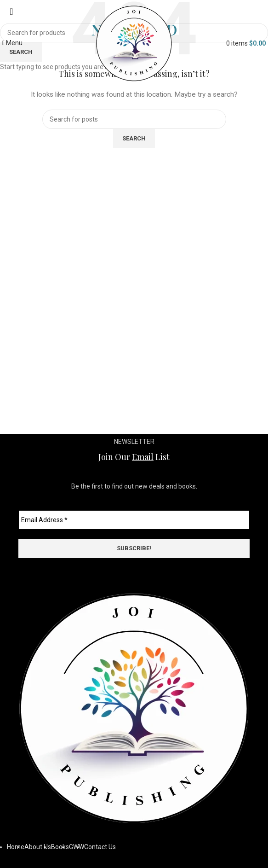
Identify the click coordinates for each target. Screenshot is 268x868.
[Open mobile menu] (12, 43)
